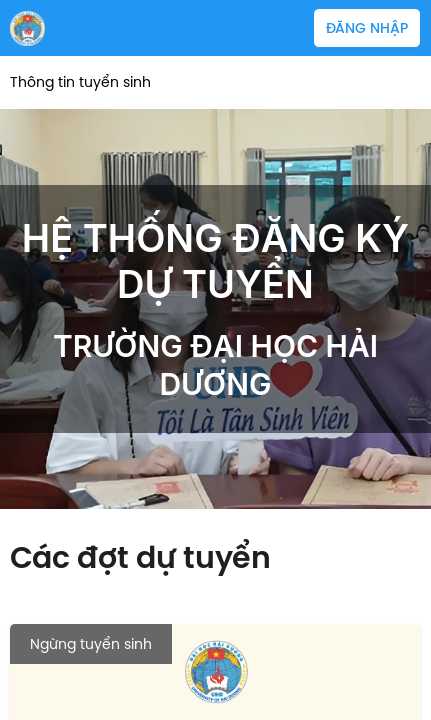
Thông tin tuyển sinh (80, 82)
